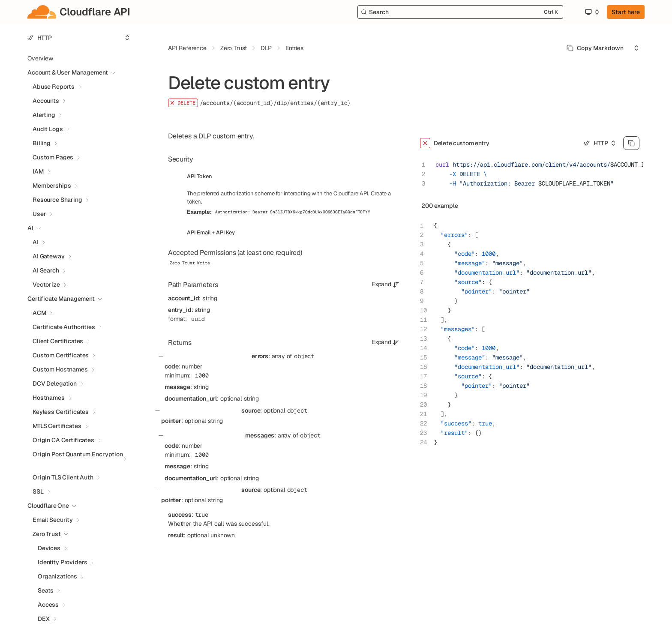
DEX (44, 619)
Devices (49, 548)
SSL (38, 491)
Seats (46, 590)
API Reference (187, 48)
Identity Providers (62, 562)
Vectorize (46, 285)
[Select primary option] (595, 48)
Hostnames (49, 398)
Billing (42, 143)
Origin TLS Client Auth (63, 477)
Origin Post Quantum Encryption (78, 454)
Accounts (46, 101)
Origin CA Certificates (63, 440)
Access (48, 605)
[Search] (460, 12)
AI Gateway (49, 256)
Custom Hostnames (60, 369)
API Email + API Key (211, 232)
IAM (38, 171)
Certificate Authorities (64, 327)
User (39, 214)
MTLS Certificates (57, 426)
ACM (39, 313)
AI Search (46, 270)
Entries (294, 48)
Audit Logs (48, 129)
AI (36, 242)
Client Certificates (58, 341)
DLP (266, 48)
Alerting (44, 115)
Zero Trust (47, 534)
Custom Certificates (61, 355)
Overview (40, 58)
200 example (440, 206)
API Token (199, 176)
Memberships (52, 186)
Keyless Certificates (61, 412)
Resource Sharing (57, 200)
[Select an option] (592, 12)
